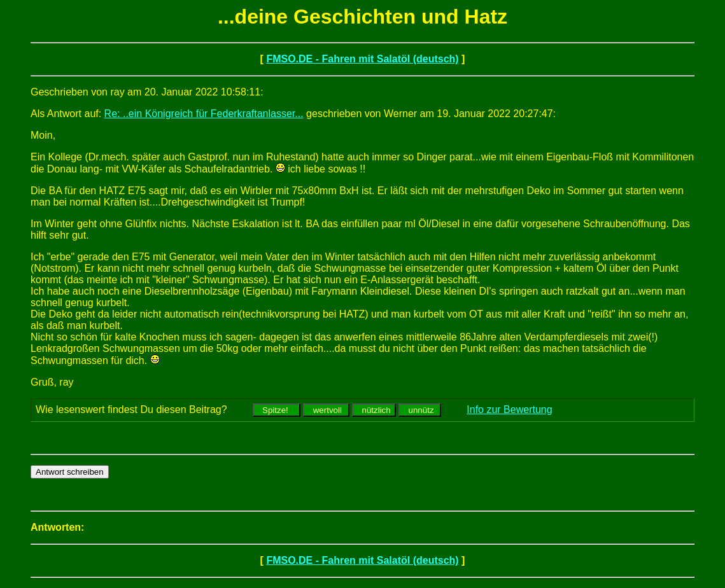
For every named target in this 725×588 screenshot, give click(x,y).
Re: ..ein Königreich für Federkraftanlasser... (204, 114)
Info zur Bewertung (509, 409)
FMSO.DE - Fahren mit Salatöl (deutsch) (362, 59)
